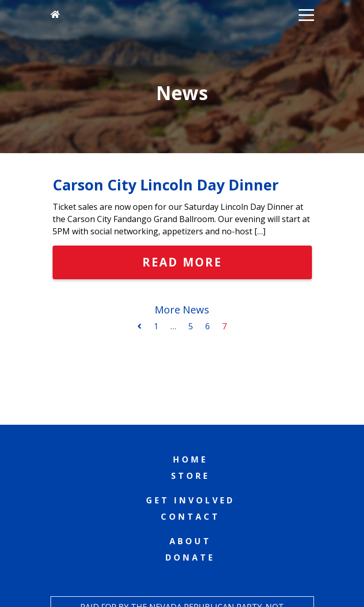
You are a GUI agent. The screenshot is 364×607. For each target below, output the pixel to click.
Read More (182, 262)
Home (190, 459)
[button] (306, 14)
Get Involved (190, 500)
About (190, 541)
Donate (190, 557)
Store (190, 476)
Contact (190, 517)
